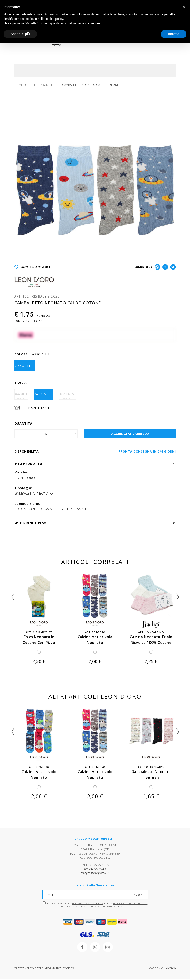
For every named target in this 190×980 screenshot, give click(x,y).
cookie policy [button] (54, 19)
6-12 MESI (43, 395)
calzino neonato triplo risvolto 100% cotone (151, 644)
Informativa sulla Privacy (88, 905)
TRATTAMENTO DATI (28, 970)
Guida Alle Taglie (37, 409)
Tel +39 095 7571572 (95, 866)
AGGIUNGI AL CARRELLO (130, 435)
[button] (184, 7)
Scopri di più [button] (20, 34)
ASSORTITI (24, 367)
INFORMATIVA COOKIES (59, 970)
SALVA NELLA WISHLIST (32, 269)
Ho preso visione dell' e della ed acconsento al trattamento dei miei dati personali (95, 906)
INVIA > (138, 896)
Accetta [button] (174, 34)
